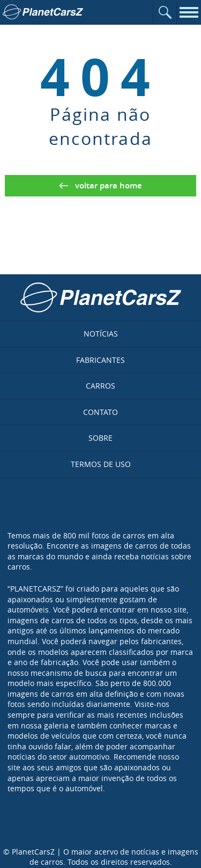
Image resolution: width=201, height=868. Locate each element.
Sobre (100, 438)
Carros (100, 386)
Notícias (101, 334)
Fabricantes (100, 360)
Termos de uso (101, 464)
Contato (100, 412)
